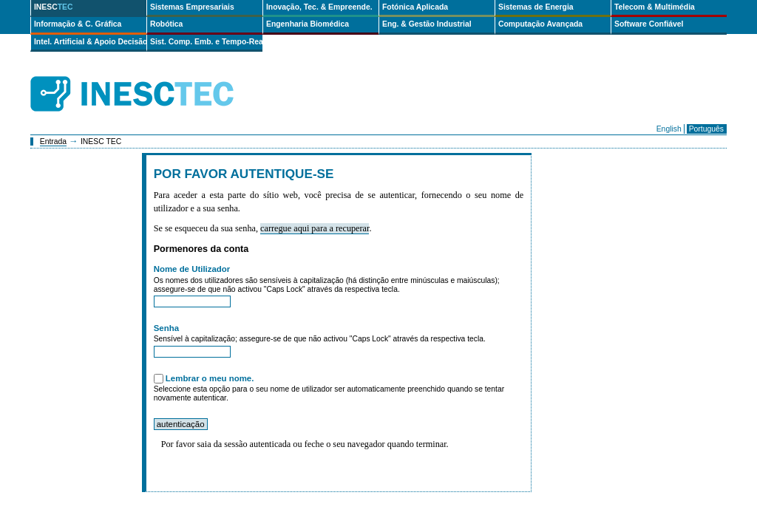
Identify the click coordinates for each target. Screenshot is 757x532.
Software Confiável (649, 24)
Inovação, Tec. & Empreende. (319, 7)
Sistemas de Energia (536, 7)
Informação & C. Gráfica (78, 24)
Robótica (166, 24)
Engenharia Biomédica (308, 24)
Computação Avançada (540, 24)
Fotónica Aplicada (415, 7)
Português (706, 129)
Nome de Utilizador (192, 269)
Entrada (53, 141)
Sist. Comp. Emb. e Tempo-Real (206, 42)
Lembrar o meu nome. (210, 378)
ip (272, 94)
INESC (54, 7)
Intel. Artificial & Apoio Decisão (90, 42)
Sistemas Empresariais (192, 7)
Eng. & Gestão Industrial (427, 24)
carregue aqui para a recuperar (315, 228)
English (669, 129)
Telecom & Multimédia (655, 7)
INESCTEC (149, 78)
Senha (166, 328)
